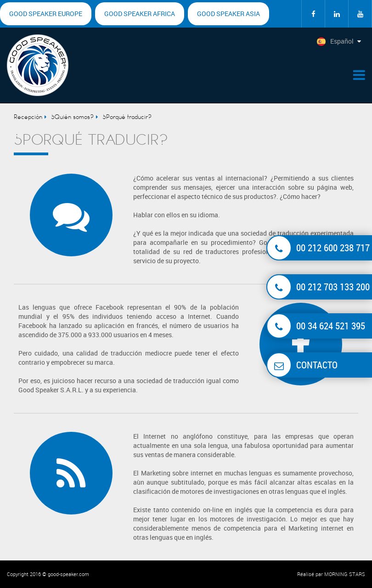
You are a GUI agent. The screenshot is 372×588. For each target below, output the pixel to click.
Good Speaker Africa (140, 14)
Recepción (28, 117)
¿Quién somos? (72, 117)
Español (335, 42)
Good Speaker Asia (228, 14)
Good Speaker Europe (46, 14)
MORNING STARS (345, 574)
